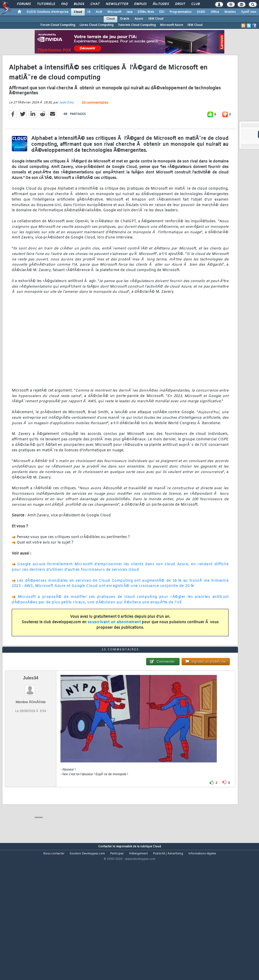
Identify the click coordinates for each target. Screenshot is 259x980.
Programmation (181, 12)
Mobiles (230, 12)
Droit (180, 4)
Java (129, 12)
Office (215, 12)
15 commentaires (95, 121)
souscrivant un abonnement (114, 640)
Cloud (78, 12)
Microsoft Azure (172, 25)
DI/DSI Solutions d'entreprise (48, 12)
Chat (95, 4)
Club (195, 4)
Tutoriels (46, 4)
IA (89, 12)
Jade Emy (66, 121)
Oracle (125, 19)
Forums (24, 4)
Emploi (140, 4)
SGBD (201, 12)
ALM (99, 12)
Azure (139, 19)
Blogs (79, 4)
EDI (162, 12)
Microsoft (114, 12)
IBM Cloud (156, 19)
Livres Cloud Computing (97, 25)
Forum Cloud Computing (58, 25)
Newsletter (117, 4)
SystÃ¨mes (249, 12)
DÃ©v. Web (146, 12)
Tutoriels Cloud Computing (137, 25)
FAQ (64, 4)
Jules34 (31, 732)
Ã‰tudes (161, 4)
